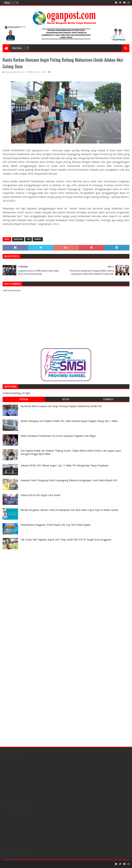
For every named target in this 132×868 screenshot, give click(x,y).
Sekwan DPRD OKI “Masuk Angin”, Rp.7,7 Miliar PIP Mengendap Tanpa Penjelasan (65, 466)
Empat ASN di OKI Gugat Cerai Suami (40, 495)
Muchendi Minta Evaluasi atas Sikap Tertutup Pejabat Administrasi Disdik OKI (61, 406)
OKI (28, 239)
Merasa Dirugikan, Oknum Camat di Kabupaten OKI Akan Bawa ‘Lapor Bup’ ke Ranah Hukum (70, 510)
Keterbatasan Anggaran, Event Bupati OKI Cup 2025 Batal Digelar (56, 525)
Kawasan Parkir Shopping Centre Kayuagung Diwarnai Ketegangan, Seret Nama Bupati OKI (69, 480)
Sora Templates (22, 864)
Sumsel (38, 239)
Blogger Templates (41, 864)
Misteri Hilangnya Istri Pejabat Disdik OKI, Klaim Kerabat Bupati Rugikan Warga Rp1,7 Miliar (69, 421)
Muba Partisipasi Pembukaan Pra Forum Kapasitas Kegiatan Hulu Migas (58, 436)
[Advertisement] (24, 573)
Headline (18, 239)
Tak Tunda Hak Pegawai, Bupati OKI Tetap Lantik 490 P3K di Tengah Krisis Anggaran (66, 540)
